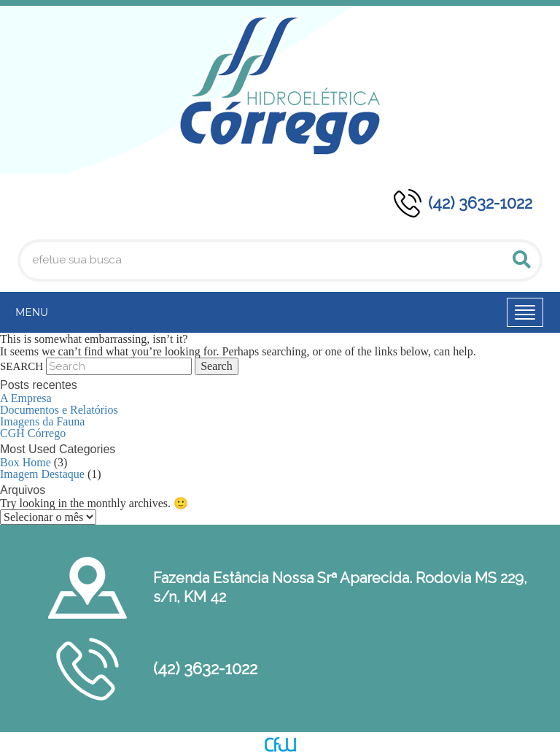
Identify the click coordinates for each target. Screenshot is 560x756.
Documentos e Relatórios (59, 410)
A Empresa (26, 398)
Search (22, 366)
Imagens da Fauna (42, 421)
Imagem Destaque (42, 474)
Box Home (26, 462)
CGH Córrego (33, 433)
